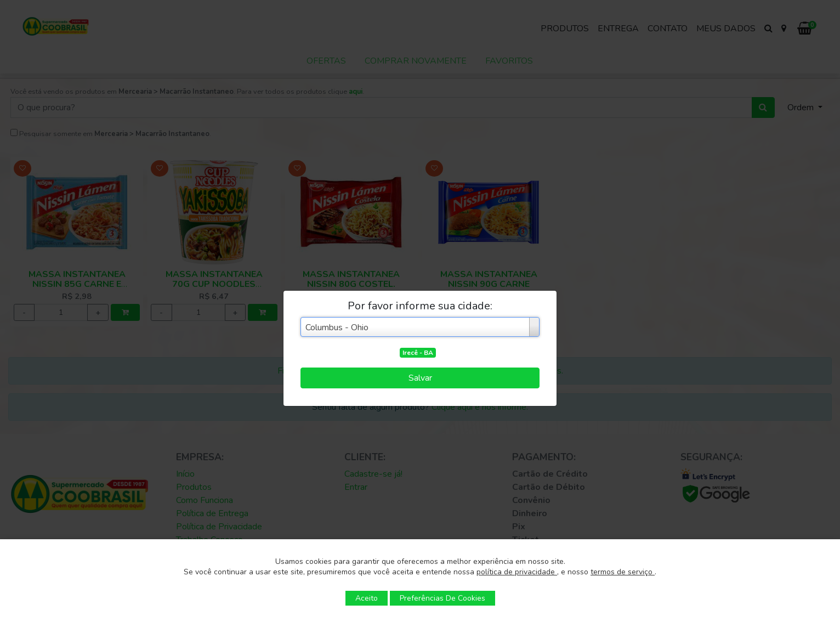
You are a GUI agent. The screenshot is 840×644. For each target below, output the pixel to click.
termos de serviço (623, 572)
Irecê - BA (418, 353)
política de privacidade (517, 572)
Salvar (420, 378)
